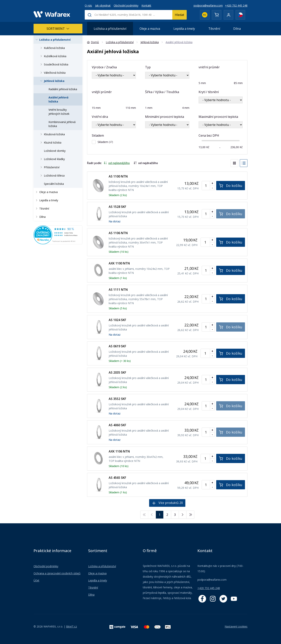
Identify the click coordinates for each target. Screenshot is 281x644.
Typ (148, 67)
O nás (88, 5)
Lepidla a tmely (184, 29)
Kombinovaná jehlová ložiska (62, 124)
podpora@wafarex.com (208, 5)
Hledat (180, 15)
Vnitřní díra (100, 117)
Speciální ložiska (54, 184)
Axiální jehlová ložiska (58, 99)
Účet (36, 580)
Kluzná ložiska (50, 142)
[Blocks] (234, 163)
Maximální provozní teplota (218, 117)
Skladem (98, 135)
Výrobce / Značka (104, 67)
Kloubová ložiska (52, 134)
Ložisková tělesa (52, 175)
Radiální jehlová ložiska (63, 89)
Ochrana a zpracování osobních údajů (57, 573)
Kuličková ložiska (52, 48)
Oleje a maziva (150, 29)
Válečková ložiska (52, 73)
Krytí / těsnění (209, 92)
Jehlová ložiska (52, 81)
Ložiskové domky (55, 151)
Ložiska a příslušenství (110, 29)
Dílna (237, 29)
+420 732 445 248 (236, 5)
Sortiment (58, 29)
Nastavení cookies (236, 626)
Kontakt (146, 5)
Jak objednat (103, 5)
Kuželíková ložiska (53, 56)
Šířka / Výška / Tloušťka (162, 92)
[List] (244, 163)
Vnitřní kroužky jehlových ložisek (59, 112)
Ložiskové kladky (52, 159)
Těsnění (214, 29)
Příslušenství (49, 167)
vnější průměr (102, 92)
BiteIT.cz (71, 626)
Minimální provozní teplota (165, 117)
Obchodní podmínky (126, 5)
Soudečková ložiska (54, 64)
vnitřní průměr (209, 67)
